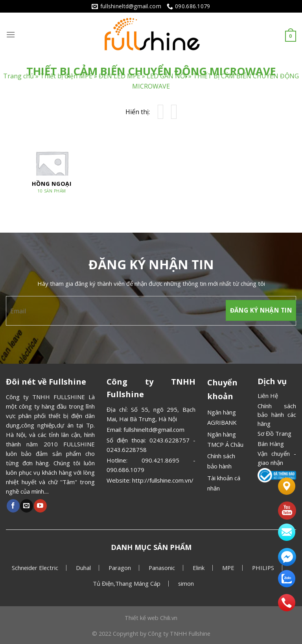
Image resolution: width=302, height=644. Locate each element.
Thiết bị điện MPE (66, 76)
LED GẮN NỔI (167, 76)
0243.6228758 (127, 450)
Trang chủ (18, 76)
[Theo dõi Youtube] (40, 506)
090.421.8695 (160, 460)
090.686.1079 (125, 470)
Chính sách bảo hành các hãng (277, 415)
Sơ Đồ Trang (274, 433)
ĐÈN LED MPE (120, 76)
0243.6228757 (169, 440)
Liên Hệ (268, 396)
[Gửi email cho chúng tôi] (27, 506)
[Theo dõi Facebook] (13, 506)
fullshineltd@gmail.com (154, 429)
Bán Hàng (271, 444)
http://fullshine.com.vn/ (163, 480)
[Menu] (11, 34)
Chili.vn (169, 618)
